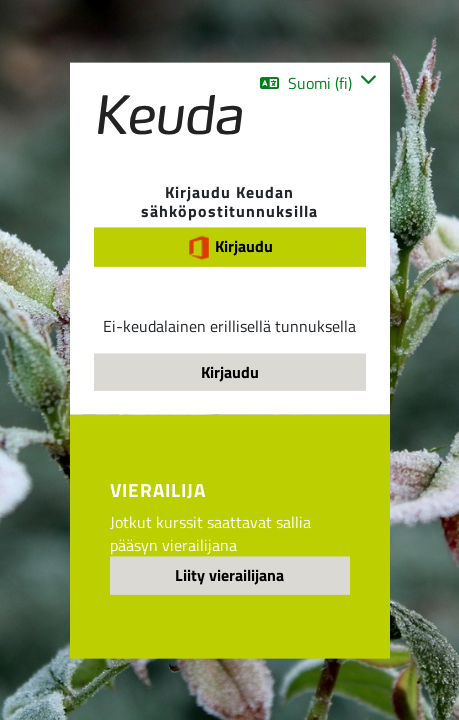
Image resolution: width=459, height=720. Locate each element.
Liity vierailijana (229, 575)
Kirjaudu (230, 247)
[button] (318, 83)
